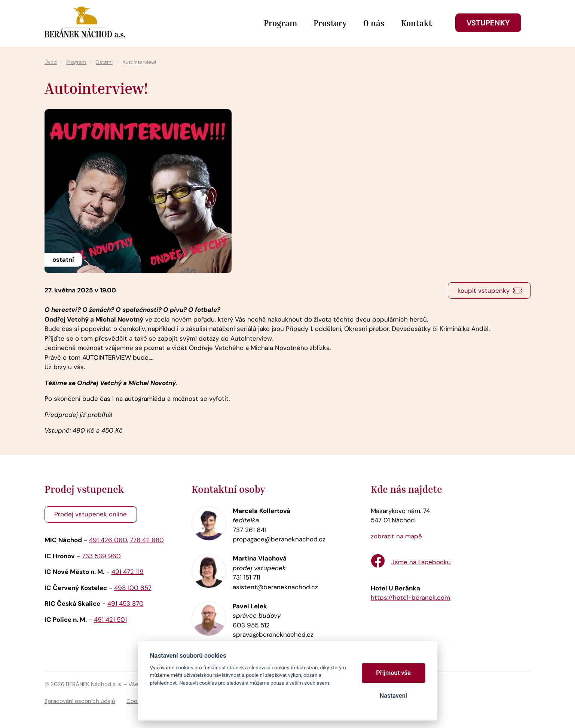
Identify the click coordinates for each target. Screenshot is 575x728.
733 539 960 (101, 556)
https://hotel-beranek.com (410, 598)
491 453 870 (126, 603)
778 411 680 (147, 540)
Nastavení (393, 696)
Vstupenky (488, 23)
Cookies (137, 701)
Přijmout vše (393, 673)
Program (76, 62)
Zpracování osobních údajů (80, 701)
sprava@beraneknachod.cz (273, 635)
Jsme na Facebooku (421, 562)
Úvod (51, 62)
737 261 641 (250, 530)
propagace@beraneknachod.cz (279, 539)
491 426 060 (108, 540)
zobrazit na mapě (396, 536)
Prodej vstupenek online (91, 514)
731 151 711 (246, 577)
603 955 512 (251, 625)
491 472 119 (128, 572)
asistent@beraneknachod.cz (275, 587)
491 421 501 (110, 620)
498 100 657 (133, 588)
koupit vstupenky (484, 291)
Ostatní (104, 62)
